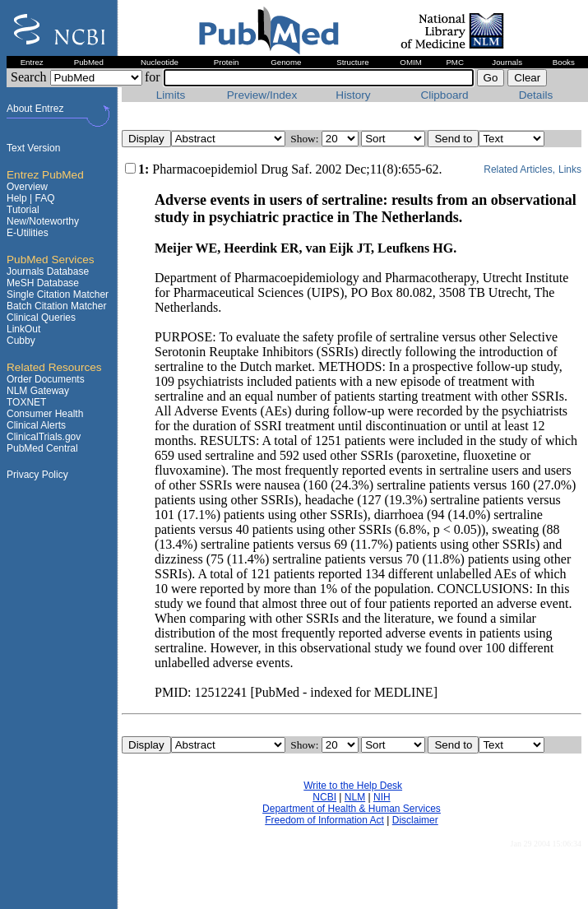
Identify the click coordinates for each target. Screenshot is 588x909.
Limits (171, 95)
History (353, 95)
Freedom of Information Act (324, 820)
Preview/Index (262, 95)
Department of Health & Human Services (352, 809)
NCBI (324, 797)
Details (536, 95)
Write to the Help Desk (353, 786)
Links (570, 169)
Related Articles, (519, 169)
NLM (355, 797)
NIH (382, 797)
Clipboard (444, 95)
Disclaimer (415, 820)
